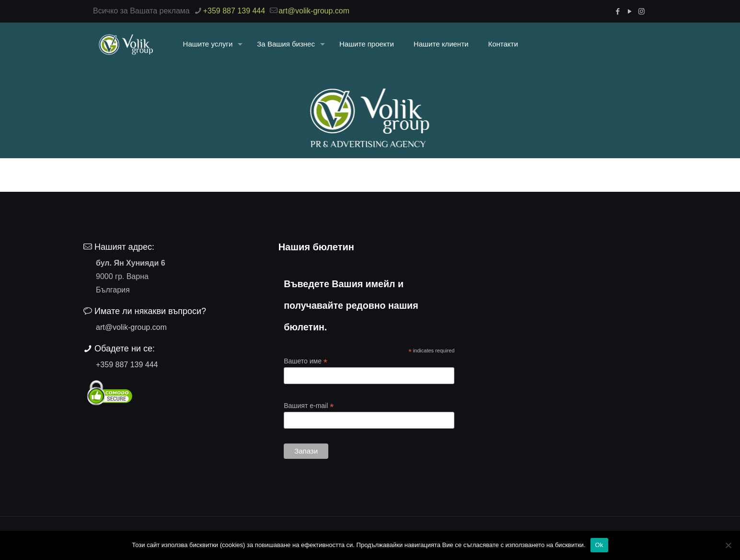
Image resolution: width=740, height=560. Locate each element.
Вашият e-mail (309, 406)
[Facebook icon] (618, 11)
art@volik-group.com (131, 327)
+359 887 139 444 (127, 365)
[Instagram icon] (642, 11)
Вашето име (306, 361)
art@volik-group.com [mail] (314, 11)
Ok (599, 545)
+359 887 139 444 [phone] (234, 11)
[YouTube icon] (630, 11)
